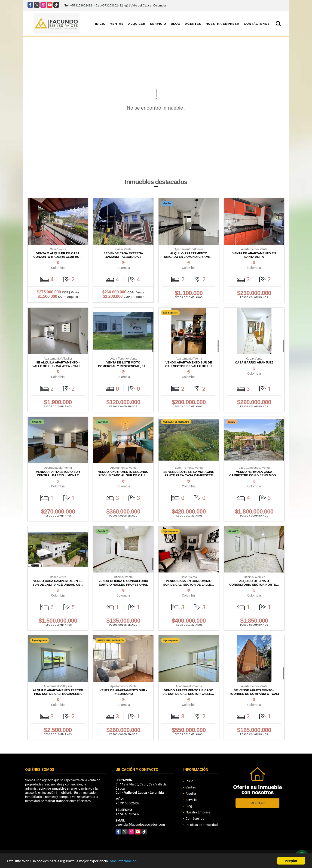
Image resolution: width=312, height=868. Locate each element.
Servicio (158, 24)
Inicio (100, 24)
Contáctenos (257, 24)
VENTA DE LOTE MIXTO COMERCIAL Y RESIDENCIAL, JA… (123, 364)
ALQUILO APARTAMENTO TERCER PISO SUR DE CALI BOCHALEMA (58, 692)
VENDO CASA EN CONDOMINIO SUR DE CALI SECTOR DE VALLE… (189, 583)
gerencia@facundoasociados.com (140, 825)
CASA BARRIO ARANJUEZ (254, 362)
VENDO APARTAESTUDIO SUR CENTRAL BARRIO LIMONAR (58, 474)
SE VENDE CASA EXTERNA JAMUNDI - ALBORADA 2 (123, 255)
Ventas (117, 24)
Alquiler (137, 24)
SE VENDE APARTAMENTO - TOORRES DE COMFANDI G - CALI (254, 692)
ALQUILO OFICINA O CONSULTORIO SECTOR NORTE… (254, 583)
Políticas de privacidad (202, 825)
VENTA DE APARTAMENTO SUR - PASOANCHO (123, 692)
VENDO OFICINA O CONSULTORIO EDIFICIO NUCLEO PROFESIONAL (123, 583)
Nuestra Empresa (222, 24)
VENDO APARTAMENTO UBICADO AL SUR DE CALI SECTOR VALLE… (189, 692)
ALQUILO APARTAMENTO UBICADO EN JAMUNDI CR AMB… (189, 255)
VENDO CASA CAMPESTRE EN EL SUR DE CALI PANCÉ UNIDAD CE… (58, 583)
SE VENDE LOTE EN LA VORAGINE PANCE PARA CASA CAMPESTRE (189, 474)
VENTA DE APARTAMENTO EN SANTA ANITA (254, 255)
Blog (176, 24)
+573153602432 (81, 5)
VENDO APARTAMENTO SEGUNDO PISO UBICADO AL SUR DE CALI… (123, 474)
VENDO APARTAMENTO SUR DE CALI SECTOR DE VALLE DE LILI (189, 364)
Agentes (193, 24)
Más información (123, 861)
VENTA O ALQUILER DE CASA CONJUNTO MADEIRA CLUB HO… (58, 255)
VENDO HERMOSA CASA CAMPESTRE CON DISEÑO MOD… (254, 474)
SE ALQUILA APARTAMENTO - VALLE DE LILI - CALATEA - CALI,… (58, 364)
